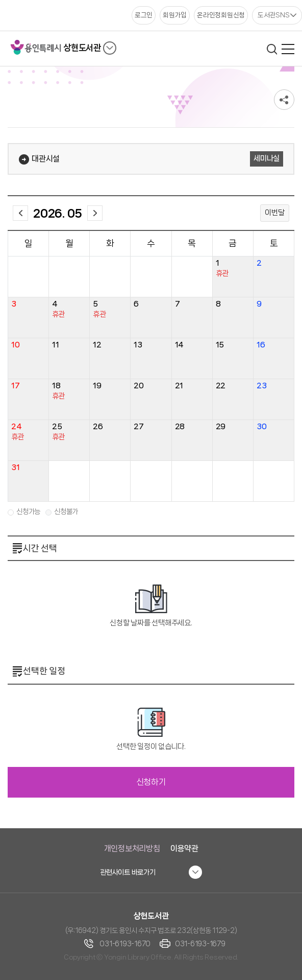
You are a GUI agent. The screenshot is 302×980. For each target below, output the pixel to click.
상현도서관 (82, 48)
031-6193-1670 (125, 944)
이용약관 (184, 848)
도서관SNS (274, 15)
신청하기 (151, 782)
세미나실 (267, 158)
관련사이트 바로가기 (128, 872)
